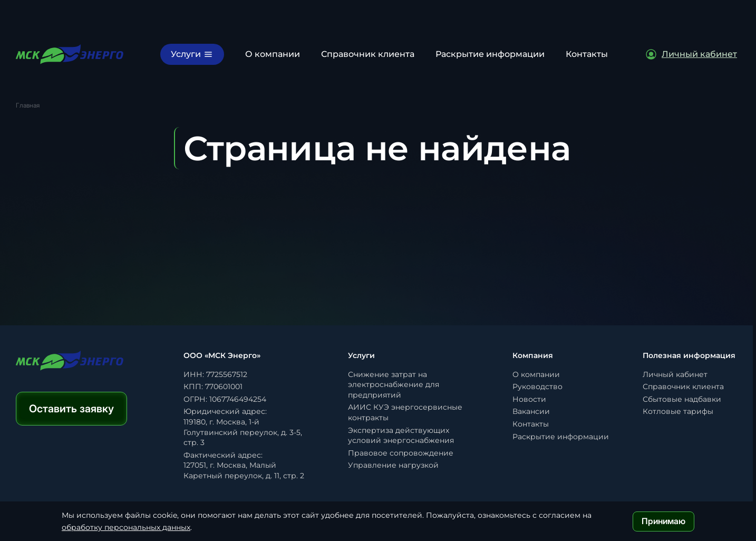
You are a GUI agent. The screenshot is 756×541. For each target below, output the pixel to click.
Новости (529, 399)
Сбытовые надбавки (682, 399)
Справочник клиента (368, 54)
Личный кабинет (675, 374)
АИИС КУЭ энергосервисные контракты (405, 412)
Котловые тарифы (678, 411)
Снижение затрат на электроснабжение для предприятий (394, 385)
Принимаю (663, 521)
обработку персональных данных (126, 527)
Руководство (537, 387)
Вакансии (531, 411)
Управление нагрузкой (393, 465)
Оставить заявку (71, 409)
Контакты (587, 54)
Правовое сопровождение (401, 453)
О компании (273, 54)
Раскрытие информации (490, 54)
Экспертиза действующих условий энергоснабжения (401, 436)
